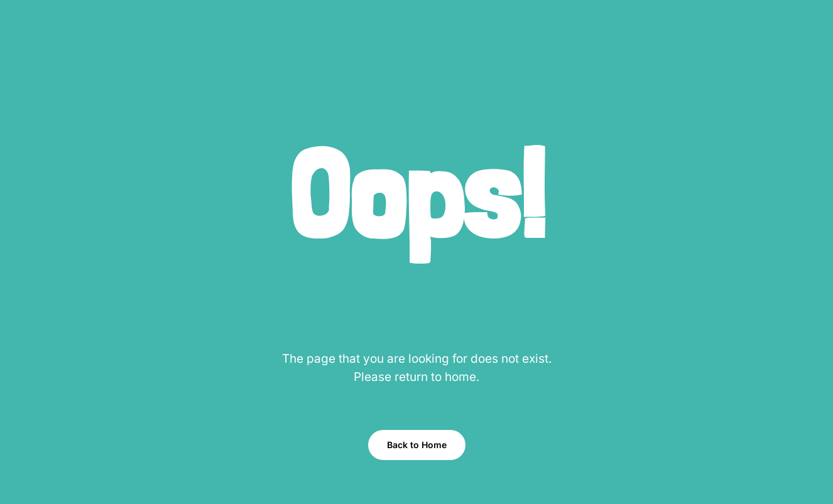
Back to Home (417, 445)
